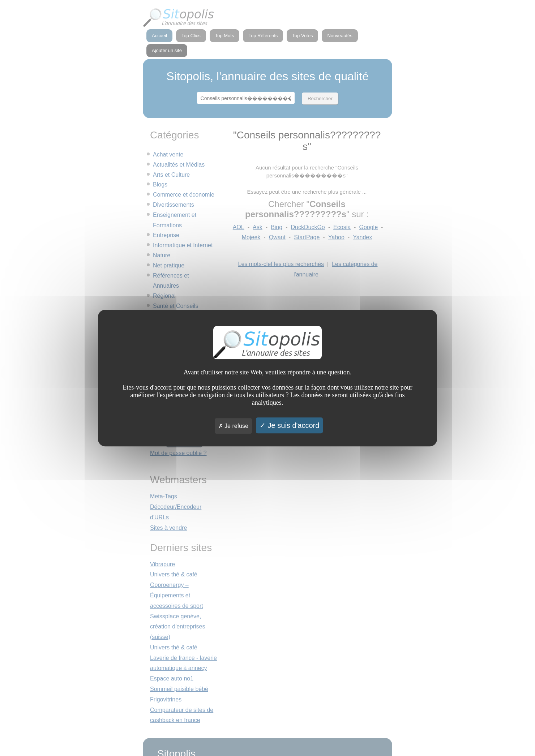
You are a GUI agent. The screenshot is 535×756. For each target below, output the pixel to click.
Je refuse (233, 426)
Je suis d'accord (289, 425)
